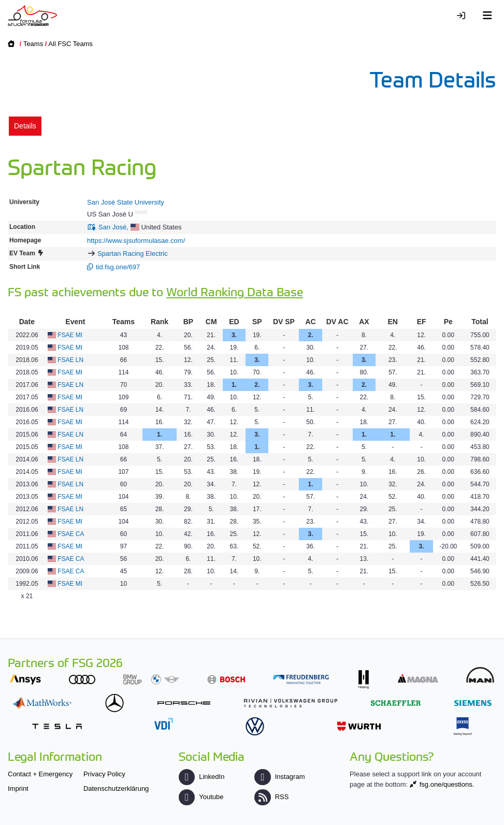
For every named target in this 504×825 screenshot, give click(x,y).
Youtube (201, 797)
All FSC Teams (70, 44)
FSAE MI (70, 335)
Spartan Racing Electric (133, 254)
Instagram (279, 777)
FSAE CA (71, 534)
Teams (33, 44)
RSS (271, 797)
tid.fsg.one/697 (118, 267)
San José (112, 227)
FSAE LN (70, 360)
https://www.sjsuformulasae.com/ (136, 241)
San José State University (126, 202)
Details (25, 126)
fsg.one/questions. (447, 784)
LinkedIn (201, 777)
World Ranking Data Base (235, 291)
